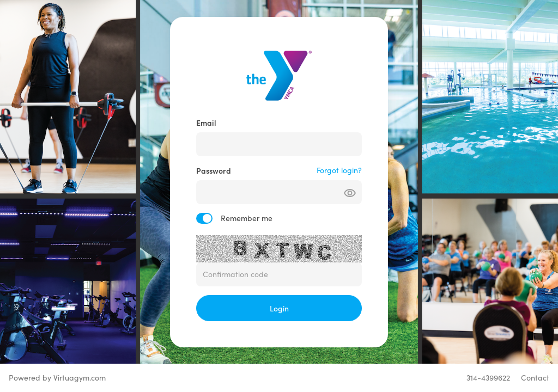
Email (206, 122)
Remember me (247, 218)
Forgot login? (339, 170)
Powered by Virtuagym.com (57, 378)
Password (214, 170)
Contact (535, 378)
